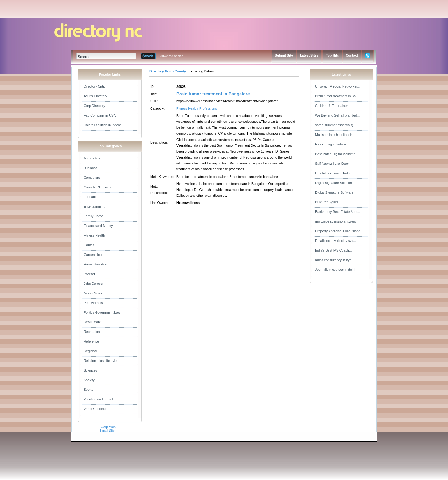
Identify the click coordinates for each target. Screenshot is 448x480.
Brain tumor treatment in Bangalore (213, 94)
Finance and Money (98, 226)
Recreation (92, 332)
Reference (91, 341)
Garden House (94, 255)
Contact (352, 55)
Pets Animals (93, 303)
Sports (89, 390)
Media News (93, 293)
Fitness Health (94, 235)
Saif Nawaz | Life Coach (333, 164)
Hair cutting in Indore (330, 144)
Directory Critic (95, 86)
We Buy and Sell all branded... (337, 115)
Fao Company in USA (100, 115)
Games (89, 245)
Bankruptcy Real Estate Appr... (338, 212)
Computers (92, 178)
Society (89, 380)
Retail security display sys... (336, 241)
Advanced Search (172, 56)
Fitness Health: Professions (197, 108)
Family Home (93, 216)
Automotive (92, 158)
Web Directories (96, 409)
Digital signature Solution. (334, 183)
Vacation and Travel (98, 399)
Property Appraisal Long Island (338, 231)
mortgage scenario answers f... (338, 221)
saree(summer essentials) (334, 125)
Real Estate (92, 322)
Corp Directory (94, 106)
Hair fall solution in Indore (102, 125)
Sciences (90, 370)
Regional (90, 351)
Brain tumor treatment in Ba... (337, 96)
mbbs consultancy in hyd (333, 260)
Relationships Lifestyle (100, 361)
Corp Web (108, 427)
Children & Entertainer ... (333, 106)
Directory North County (168, 71)
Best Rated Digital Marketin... (337, 154)
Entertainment (94, 206)
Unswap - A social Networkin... (337, 86)
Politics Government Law (102, 312)
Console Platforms (97, 187)
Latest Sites (309, 55)
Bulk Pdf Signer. (327, 202)
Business (90, 168)
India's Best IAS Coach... (334, 250)
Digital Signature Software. (335, 192)
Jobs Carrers (93, 284)
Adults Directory (95, 96)
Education (91, 197)
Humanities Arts (95, 264)
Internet (89, 274)
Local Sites (108, 431)
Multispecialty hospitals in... (335, 135)
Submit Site (284, 55)
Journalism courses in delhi (335, 270)
